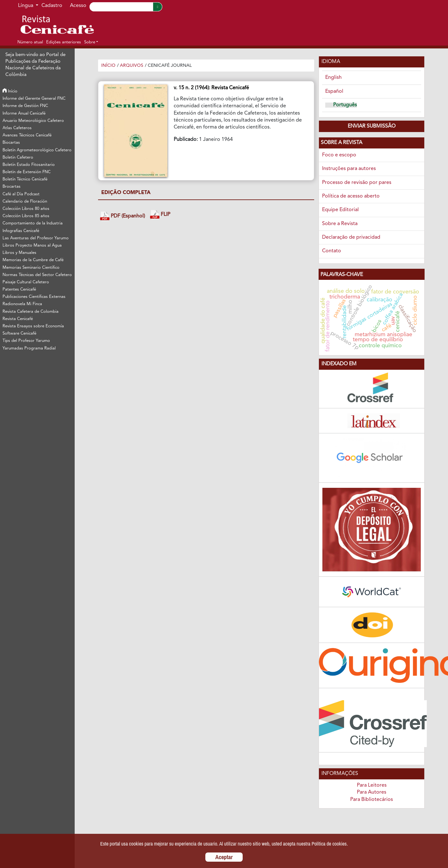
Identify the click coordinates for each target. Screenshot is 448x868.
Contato (332, 251)
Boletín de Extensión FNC (27, 172)
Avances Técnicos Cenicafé (27, 135)
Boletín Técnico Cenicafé (25, 179)
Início (10, 91)
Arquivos (132, 66)
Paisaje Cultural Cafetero (26, 282)
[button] (91, 42)
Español (334, 91)
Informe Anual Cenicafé (24, 113)
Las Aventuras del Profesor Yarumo (36, 238)
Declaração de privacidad (351, 237)
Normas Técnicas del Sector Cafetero (37, 275)
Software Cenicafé (19, 333)
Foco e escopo (339, 155)
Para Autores (372, 792)
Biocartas (11, 143)
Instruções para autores (349, 169)
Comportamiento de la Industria (33, 223)
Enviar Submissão (372, 126)
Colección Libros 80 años (26, 209)
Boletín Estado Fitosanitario (29, 165)
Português (345, 105)
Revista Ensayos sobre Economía (33, 326)
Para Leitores (372, 785)
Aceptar (224, 857)
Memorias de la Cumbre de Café (33, 260)
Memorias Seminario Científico (31, 268)
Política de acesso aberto (351, 196)
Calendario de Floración (25, 201)
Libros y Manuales (19, 253)
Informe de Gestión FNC (25, 106)
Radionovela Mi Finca (22, 304)
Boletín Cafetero (18, 157)
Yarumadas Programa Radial (29, 348)
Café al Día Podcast (21, 194)
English (333, 78)
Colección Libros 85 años (26, 216)
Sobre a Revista (340, 224)
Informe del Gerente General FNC (34, 99)
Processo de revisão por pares (357, 183)
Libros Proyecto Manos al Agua (32, 245)
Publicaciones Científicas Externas (34, 297)
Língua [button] (26, 6)
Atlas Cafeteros (17, 128)
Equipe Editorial (340, 210)
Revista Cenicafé (18, 319)
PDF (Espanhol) (122, 216)
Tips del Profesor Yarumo (26, 341)
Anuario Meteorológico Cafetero (33, 121)
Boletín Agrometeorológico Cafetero (37, 150)
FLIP (160, 215)
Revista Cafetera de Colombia (31, 312)
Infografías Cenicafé (21, 231)
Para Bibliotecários (372, 800)
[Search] (121, 7)
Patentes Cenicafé (19, 289)
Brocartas (12, 187)
